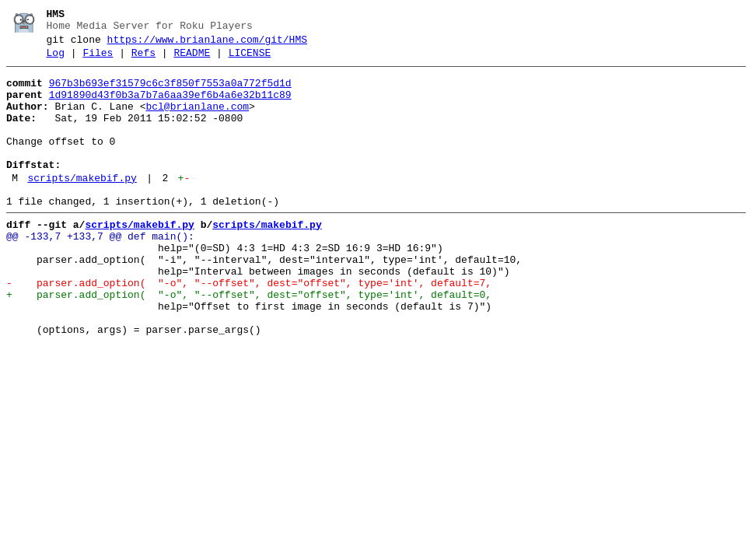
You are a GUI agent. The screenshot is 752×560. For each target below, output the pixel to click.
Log (56, 60)
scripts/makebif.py (82, 206)
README (192, 60)
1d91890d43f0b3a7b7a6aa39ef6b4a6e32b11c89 (170, 107)
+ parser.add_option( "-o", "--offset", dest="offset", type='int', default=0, (249, 341)
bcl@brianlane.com (197, 121)
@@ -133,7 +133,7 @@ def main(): (100, 271)
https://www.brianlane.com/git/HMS (207, 44)
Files (98, 60)
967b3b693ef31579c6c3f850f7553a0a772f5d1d (170, 93)
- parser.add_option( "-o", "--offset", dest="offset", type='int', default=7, (249, 327)
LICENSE (250, 60)
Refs (143, 60)
